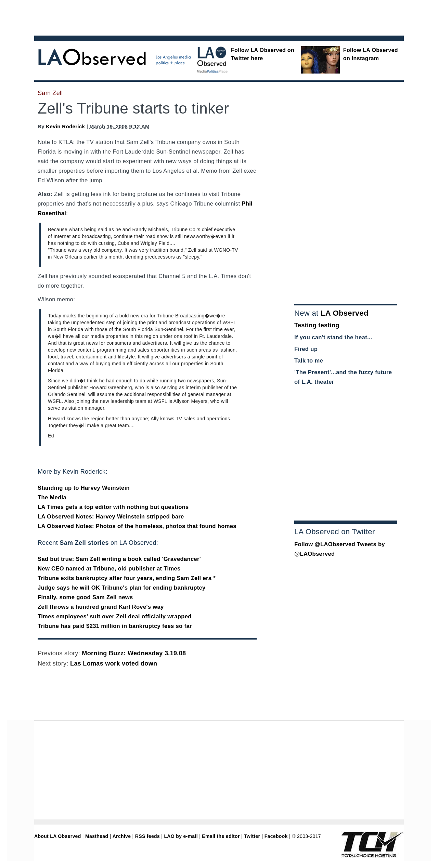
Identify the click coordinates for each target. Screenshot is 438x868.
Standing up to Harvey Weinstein (84, 488)
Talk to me (309, 361)
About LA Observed (58, 836)
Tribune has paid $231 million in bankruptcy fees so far (115, 626)
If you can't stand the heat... (333, 337)
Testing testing (317, 325)
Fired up (306, 349)
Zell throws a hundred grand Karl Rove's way (101, 607)
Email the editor (221, 836)
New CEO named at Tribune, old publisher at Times (109, 569)
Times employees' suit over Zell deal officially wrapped (115, 616)
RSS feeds (147, 836)
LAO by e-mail (181, 836)
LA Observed (345, 313)
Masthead (97, 836)
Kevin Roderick (65, 126)
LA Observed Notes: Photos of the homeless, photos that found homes (137, 526)
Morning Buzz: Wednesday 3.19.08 (134, 653)
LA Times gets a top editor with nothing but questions (113, 507)
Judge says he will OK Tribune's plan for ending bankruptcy (122, 588)
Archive (122, 836)
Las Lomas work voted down (114, 663)
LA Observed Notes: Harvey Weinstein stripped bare (111, 517)
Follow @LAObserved (325, 544)
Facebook (276, 836)
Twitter (252, 836)
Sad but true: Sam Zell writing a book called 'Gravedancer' (119, 559)
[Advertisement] (200, 17)
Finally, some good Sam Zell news (85, 597)
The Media (52, 497)
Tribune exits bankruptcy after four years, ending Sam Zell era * (127, 578)
